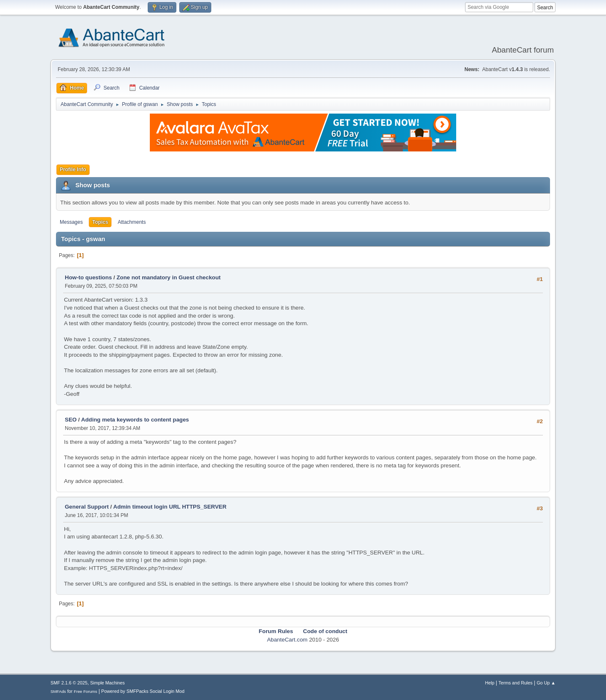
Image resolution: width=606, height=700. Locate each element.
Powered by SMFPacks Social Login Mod (143, 691)
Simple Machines (107, 683)
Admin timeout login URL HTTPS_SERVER (170, 507)
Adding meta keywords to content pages (135, 420)
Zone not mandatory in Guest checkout (169, 277)
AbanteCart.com (287, 640)
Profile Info (73, 170)
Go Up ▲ (546, 683)
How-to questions (88, 277)
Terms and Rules (516, 683)
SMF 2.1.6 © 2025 (69, 683)
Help (490, 683)
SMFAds (58, 691)
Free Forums (85, 691)
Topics (100, 222)
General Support (87, 507)
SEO (72, 420)
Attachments (132, 222)
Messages (71, 222)
